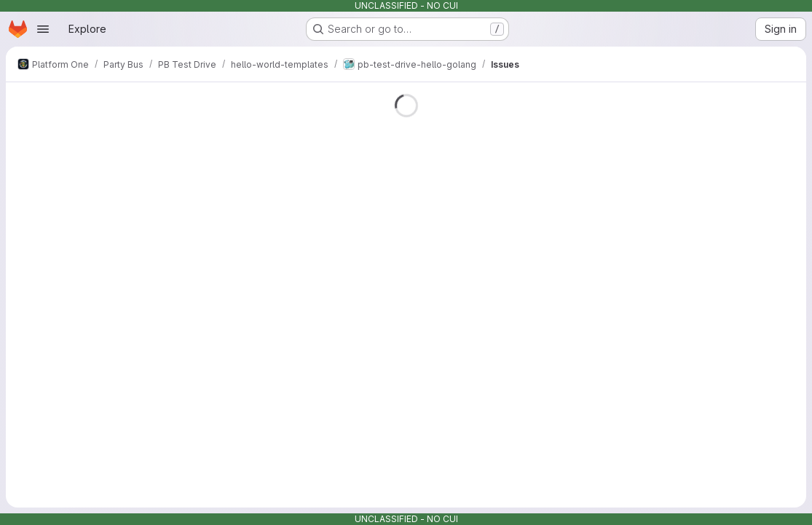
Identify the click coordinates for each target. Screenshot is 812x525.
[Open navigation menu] (43, 29)
